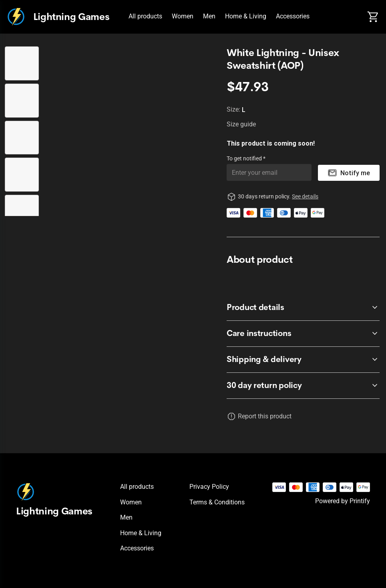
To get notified (245, 158)
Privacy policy (209, 487)
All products (145, 16)
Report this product (265, 416)
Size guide (241, 124)
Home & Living (246, 16)
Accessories (293, 16)
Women (183, 16)
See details (305, 196)
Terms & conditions (217, 502)
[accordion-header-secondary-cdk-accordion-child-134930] (303, 386)
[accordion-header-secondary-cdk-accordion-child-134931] (303, 308)
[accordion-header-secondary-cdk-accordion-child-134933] (303, 360)
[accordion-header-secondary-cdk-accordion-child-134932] (303, 334)
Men (209, 16)
